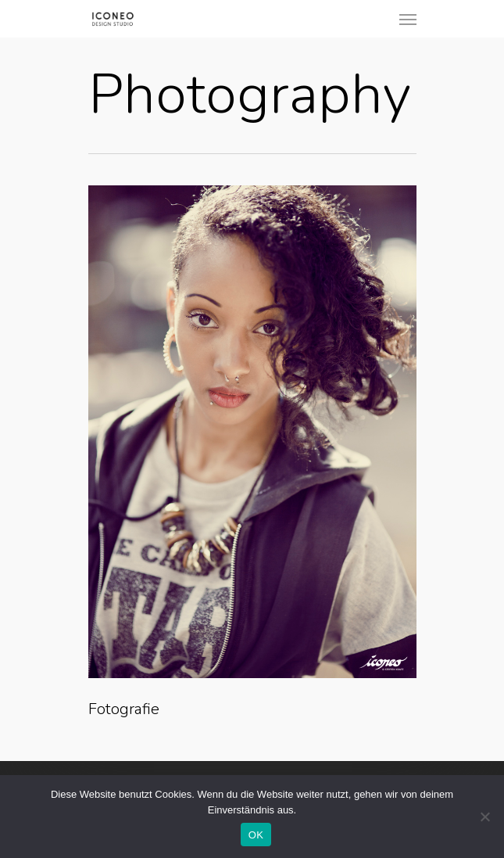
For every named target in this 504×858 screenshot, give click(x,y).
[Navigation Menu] (408, 19)
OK (256, 835)
